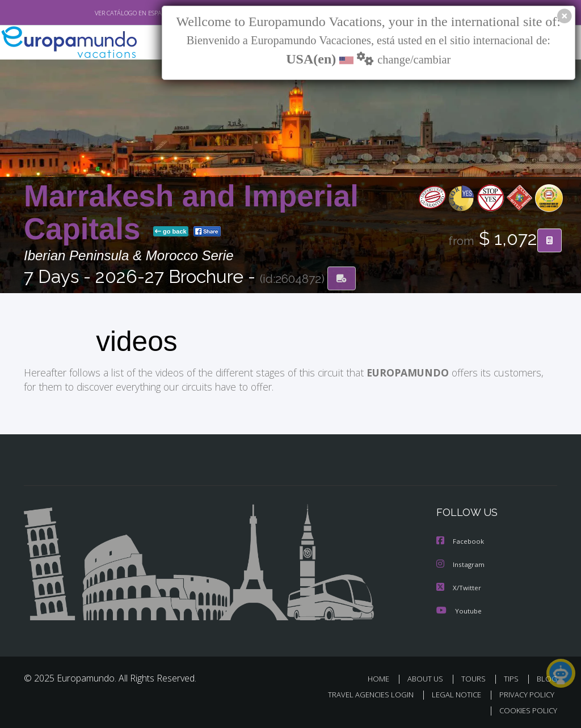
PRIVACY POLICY (524, 693)
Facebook (461, 541)
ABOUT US (428, 677)
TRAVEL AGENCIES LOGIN (362, 693)
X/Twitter (459, 586)
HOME (383, 677)
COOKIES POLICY (526, 709)
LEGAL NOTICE (451, 693)
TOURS (476, 677)
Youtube (459, 609)
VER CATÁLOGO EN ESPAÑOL (108, 13)
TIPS (513, 677)
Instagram (461, 563)
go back (171, 232)
